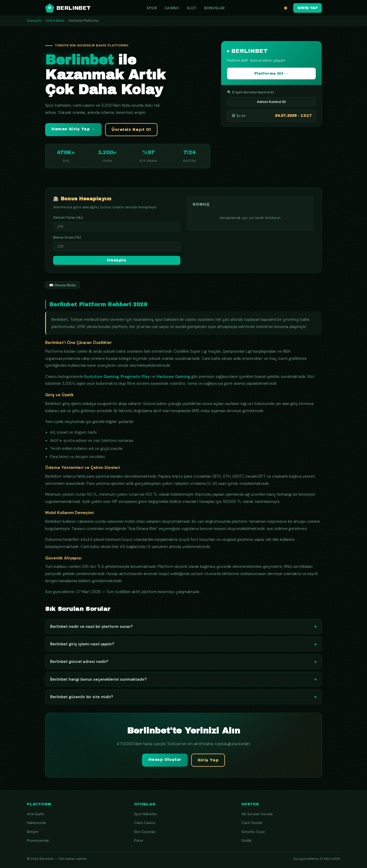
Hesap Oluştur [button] (165, 761)
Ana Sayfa (35, 814)
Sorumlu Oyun (253, 832)
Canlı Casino (145, 823)
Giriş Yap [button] (208, 762)
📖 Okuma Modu (63, 287)
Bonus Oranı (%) (67, 239)
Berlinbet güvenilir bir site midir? (184, 699)
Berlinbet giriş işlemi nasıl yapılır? (184, 646)
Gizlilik (247, 841)
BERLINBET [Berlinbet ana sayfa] (68, 8)
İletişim (33, 832)
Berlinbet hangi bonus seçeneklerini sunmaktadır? (184, 681)
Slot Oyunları (145, 832)
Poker (139, 841)
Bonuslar (214, 8)
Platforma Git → (271, 73)
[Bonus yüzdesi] (117, 248)
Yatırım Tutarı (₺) (68, 219)
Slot (192, 8)
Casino (172, 8)
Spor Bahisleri (146, 814)
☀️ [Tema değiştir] (286, 8)
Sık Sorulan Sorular (257, 814)
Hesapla (117, 262)
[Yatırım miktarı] (117, 228)
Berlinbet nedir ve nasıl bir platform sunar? (184, 628)
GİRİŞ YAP (308, 8)
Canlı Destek (252, 823)
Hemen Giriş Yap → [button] (73, 129)
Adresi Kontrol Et (271, 102)
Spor (152, 8)
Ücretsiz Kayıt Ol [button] (131, 130)
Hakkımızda (36, 823)
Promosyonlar (38, 841)
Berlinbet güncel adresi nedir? (184, 663)
